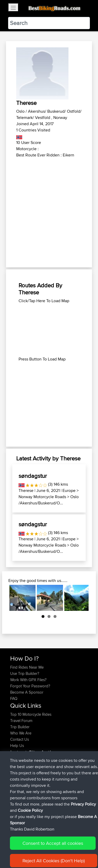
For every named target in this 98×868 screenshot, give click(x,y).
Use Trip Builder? (25, 673)
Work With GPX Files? (28, 680)
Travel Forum (21, 721)
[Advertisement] (49, 210)
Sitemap (59, 848)
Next (81, 598)
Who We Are (21, 733)
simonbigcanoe (24, 799)
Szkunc (17, 786)
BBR (49, 761)
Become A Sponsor (27, 692)
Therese (26, 490)
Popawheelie (22, 761)
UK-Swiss (65, 799)
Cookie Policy (16, 854)
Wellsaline (19, 793)
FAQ (14, 698)
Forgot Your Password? (30, 686)
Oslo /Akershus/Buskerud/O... (49, 500)
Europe (69, 490)
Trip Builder (20, 727)
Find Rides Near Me (27, 667)
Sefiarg (17, 780)
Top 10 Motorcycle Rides (31, 714)
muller (16, 768)
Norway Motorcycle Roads (42, 497)
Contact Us (20, 739)
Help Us (17, 746)
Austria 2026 (52, 768)
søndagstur (33, 476)
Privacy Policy (80, 848)
